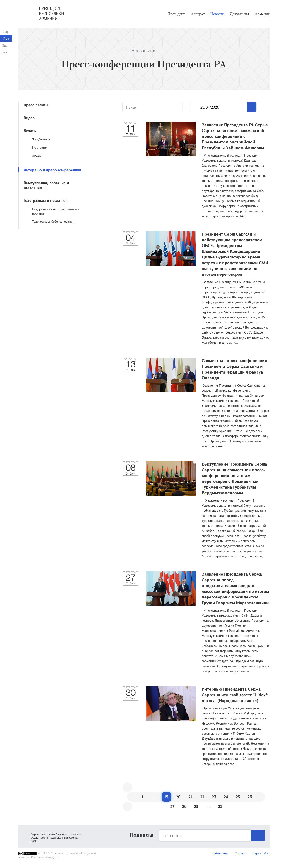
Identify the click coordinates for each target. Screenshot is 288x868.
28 (184, 806)
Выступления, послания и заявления (46, 185)
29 (196, 806)
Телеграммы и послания (45, 200)
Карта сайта (261, 853)
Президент (176, 14)
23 (214, 797)
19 (166, 797)
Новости (217, 14)
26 (250, 797)
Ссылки (240, 853)
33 (220, 806)
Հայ (5, 32)
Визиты (30, 131)
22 (202, 797)
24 (226, 797)
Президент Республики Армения (51, 14)
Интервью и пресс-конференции (52, 170)
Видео (29, 118)
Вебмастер (220, 853)
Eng (5, 45)
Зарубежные (41, 139)
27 (172, 806)
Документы (240, 14)
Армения (262, 14)
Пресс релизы (36, 105)
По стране (39, 147)
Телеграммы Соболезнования (53, 221)
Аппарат (198, 14)
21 (190, 797)
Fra (5, 52)
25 (238, 797)
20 (178, 797)
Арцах (36, 155)
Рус (6, 38)
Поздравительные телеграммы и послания (56, 211)
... (195, 107)
